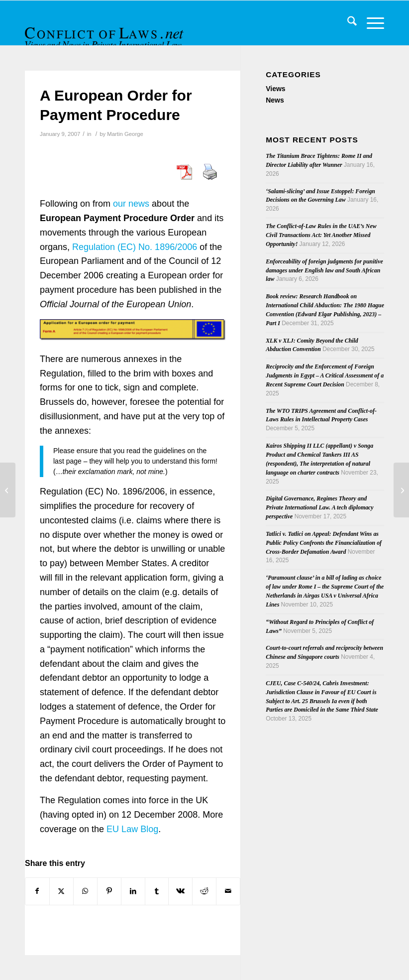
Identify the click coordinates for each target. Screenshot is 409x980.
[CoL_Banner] (105, 32)
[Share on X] (61, 891)
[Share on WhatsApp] (85, 891)
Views (275, 89)
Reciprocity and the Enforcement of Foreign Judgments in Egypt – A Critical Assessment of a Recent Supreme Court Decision (325, 375)
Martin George (125, 134)
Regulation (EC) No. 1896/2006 (135, 247)
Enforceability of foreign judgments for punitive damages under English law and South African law (324, 270)
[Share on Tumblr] (157, 891)
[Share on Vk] (180, 891)
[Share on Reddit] (204, 891)
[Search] (347, 23)
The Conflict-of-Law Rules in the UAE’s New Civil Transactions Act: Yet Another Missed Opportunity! (321, 235)
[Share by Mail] (228, 891)
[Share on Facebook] (37, 891)
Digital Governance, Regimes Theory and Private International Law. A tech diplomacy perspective (319, 507)
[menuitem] (347, 23)
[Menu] (370, 23)
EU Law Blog (132, 829)
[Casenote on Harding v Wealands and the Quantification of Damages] (8, 490)
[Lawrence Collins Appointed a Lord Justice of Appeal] (401, 490)
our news (131, 204)
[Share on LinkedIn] (133, 891)
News (275, 100)
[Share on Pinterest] (109, 891)
